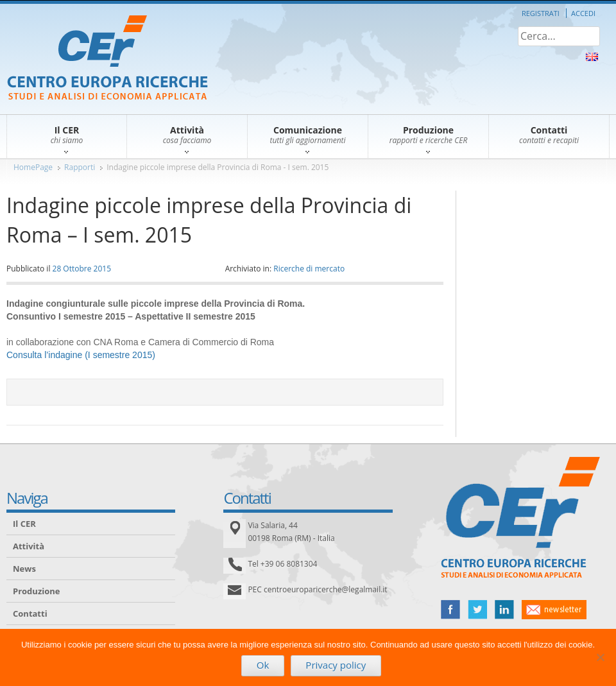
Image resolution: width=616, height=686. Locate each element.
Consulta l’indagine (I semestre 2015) (81, 355)
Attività (29, 546)
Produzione (36, 591)
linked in (504, 610)
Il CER (24, 524)
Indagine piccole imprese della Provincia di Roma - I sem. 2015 (218, 167)
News (24, 569)
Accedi (583, 13)
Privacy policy (336, 665)
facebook (450, 610)
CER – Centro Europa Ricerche (107, 59)
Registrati (541, 13)
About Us (592, 57)
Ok (263, 665)
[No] (600, 657)
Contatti (30, 613)
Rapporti (80, 167)
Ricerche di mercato (309, 269)
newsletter (554, 610)
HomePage (33, 167)
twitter (477, 610)
